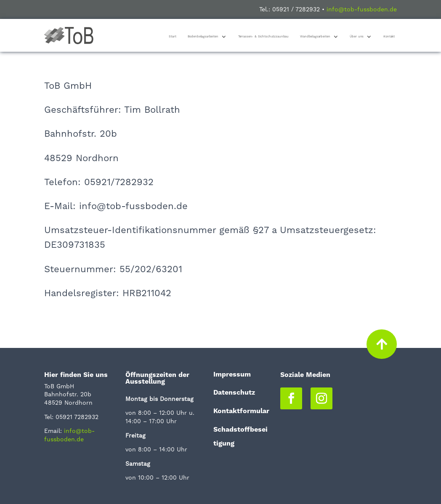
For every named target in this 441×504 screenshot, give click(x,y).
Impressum (232, 374)
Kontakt (389, 36)
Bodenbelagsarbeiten (203, 36)
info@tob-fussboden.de (362, 9)
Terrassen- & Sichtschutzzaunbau (263, 36)
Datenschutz (234, 392)
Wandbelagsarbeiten (315, 36)
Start (172, 36)
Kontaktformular (241, 411)
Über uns (357, 36)
